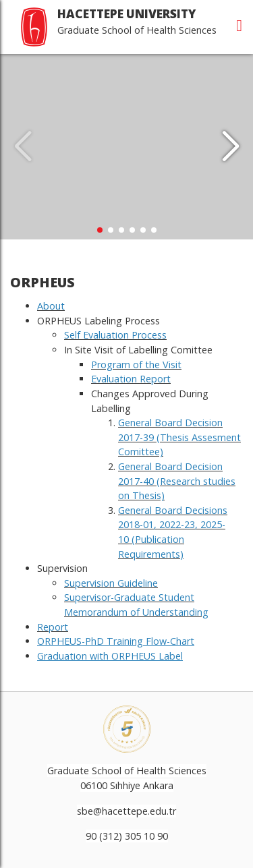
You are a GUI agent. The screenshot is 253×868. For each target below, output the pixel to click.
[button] (230, 147)
